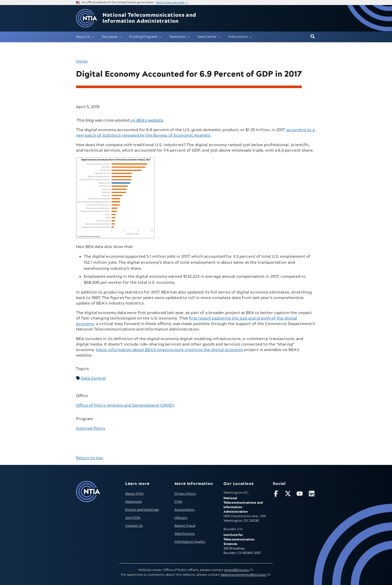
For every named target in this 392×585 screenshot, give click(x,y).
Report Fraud (185, 526)
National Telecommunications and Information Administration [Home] (149, 18)
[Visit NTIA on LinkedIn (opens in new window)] (312, 495)
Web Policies (185, 534)
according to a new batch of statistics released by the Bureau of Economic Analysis (195, 133)
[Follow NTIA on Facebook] (276, 495)
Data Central (93, 378)
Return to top (89, 458)
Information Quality (190, 542)
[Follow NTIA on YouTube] (300, 495)
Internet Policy (91, 428)
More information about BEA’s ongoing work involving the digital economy (169, 350)
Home (82, 61)
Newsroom (134, 502)
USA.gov (181, 518)
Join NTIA (133, 518)
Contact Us (134, 526)
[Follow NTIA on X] (288, 495)
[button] (313, 37)
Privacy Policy (185, 494)
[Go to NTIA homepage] (86, 18)
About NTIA (134, 494)
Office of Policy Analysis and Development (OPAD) (125, 405)
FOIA (178, 502)
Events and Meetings (142, 510)
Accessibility (185, 510)
